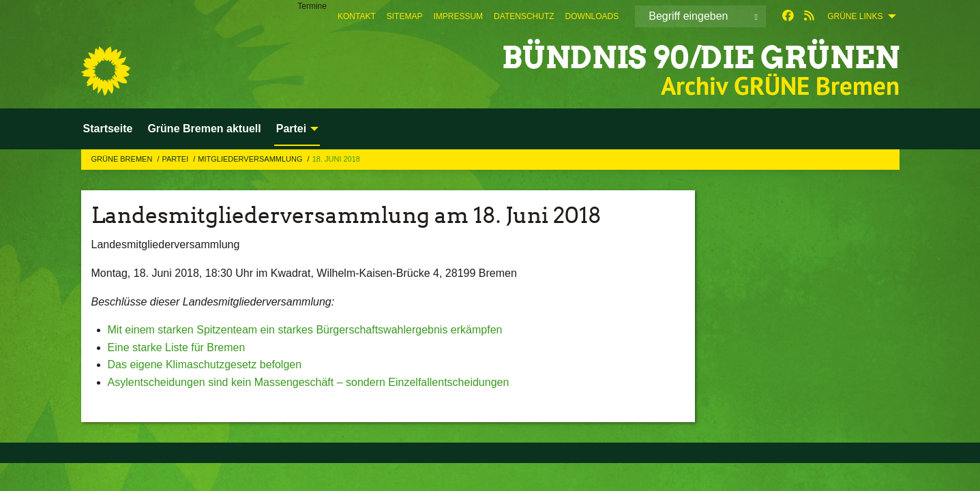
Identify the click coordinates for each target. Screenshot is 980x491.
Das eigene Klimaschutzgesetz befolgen (205, 364)
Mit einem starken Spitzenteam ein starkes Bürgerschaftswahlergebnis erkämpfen (305, 330)
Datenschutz (524, 16)
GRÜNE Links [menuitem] (855, 16)
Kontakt (357, 16)
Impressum (458, 16)
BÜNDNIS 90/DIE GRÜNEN (701, 58)
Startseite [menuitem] (108, 129)
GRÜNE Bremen (123, 159)
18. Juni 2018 (336, 159)
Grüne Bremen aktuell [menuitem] (204, 129)
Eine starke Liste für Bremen (177, 347)
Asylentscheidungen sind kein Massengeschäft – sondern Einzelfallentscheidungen (309, 382)
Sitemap (405, 16)
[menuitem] (357, 16)
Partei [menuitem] (291, 129)
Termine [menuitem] (312, 6)
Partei (176, 159)
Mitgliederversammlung (251, 159)
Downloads (592, 16)
